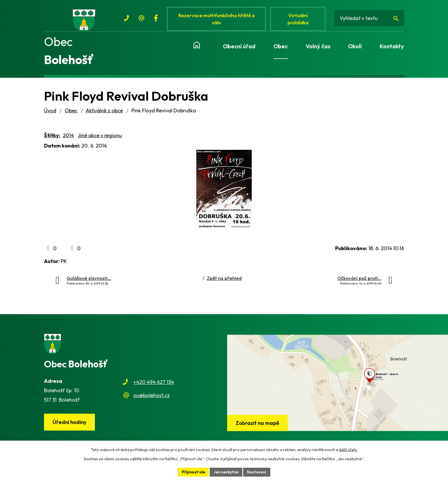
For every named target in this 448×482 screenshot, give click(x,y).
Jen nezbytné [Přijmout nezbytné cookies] (226, 472)
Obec (71, 113)
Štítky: (52, 138)
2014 (68, 138)
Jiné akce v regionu (100, 138)
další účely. (348, 449)
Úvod (50, 113)
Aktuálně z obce (104, 113)
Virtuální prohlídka (299, 19)
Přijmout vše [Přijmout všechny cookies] (193, 472)
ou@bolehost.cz (151, 398)
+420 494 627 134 (154, 385)
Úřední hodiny (70, 425)
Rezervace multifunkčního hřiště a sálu (217, 19)
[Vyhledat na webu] (371, 19)
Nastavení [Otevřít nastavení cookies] (258, 472)
